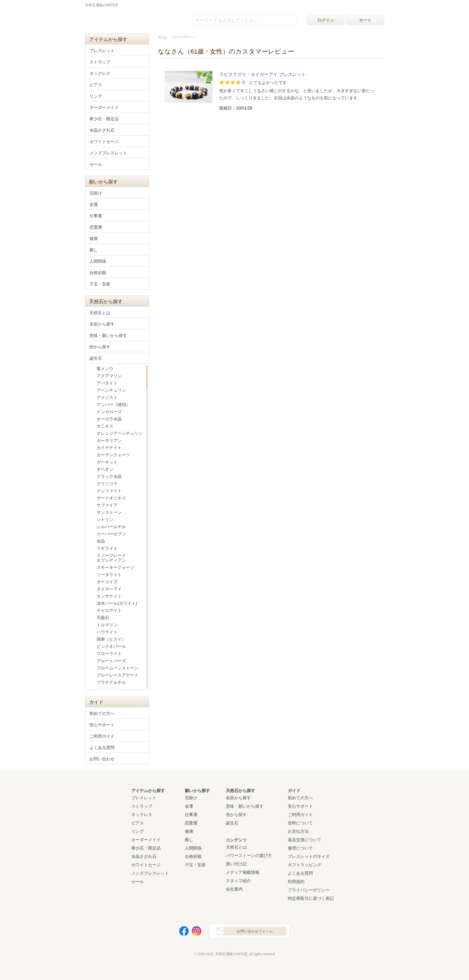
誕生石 (96, 358)
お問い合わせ (102, 759)
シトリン (105, 519)
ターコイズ (107, 582)
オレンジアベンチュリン (120, 433)
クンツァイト (109, 491)
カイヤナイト (109, 448)
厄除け (96, 193)
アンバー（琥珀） (113, 405)
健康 (94, 238)
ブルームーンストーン (118, 668)
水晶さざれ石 (102, 130)
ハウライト (107, 632)
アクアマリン (109, 376)
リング (96, 96)
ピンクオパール (111, 646)
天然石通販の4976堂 (115, 19)
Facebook (181, 933)
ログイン (326, 20)
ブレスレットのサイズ (309, 856)
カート (365, 20)
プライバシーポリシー (309, 890)
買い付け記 (236, 864)
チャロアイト (109, 610)
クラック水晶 (109, 476)
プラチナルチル (111, 682)
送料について (300, 823)
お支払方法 (298, 831)
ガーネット (107, 462)
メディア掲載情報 (243, 872)
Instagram (193, 933)
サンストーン (109, 512)
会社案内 (234, 889)
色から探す (100, 347)
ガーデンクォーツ (113, 455)
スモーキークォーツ (115, 567)
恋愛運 (96, 227)
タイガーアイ (109, 589)
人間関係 (98, 261)
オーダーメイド (104, 107)
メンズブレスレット (108, 153)
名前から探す (102, 324)
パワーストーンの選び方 (249, 856)
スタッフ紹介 (238, 881)
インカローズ (109, 412)
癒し (94, 250)
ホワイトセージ (104, 142)
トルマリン (107, 625)
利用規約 (296, 882)
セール (96, 164)
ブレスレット (102, 51)
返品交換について (304, 840)
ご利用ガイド (102, 736)
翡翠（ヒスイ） (111, 639)
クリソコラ (107, 484)
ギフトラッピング (304, 865)
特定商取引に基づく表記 (311, 898)
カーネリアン (109, 440)
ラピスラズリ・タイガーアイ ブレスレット (262, 75)
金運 (94, 204)
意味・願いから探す (108, 335)
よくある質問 (102, 747)
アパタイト (107, 383)
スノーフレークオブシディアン (111, 558)
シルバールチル (111, 527)
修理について (300, 848)
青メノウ (105, 369)
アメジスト (107, 397)
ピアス (96, 85)
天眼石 (103, 618)
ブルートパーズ (111, 661)
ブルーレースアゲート (118, 675)
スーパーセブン (111, 534)
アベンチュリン (111, 390)
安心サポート (102, 725)
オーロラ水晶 (109, 419)
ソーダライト (109, 575)
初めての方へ (102, 713)
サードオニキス (111, 498)
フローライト (109, 654)
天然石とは (100, 313)
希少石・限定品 (104, 119)
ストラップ (100, 62)
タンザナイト (109, 596)
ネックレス (100, 73)
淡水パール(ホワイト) (117, 603)
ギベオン (105, 469)
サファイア (107, 505)
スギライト (107, 548)
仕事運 (96, 216)
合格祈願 (98, 273)
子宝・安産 (100, 284)
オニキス (105, 426)
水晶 (101, 541)
